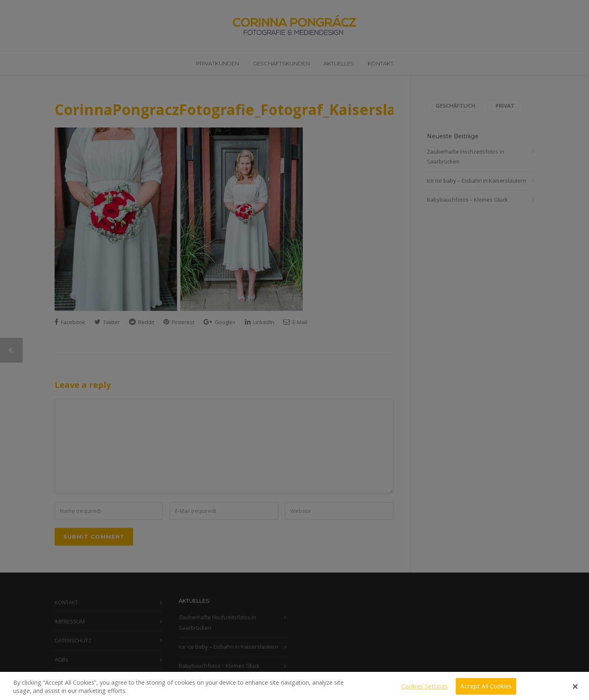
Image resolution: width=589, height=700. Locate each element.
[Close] (575, 690)
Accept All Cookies (486, 690)
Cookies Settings (425, 690)
